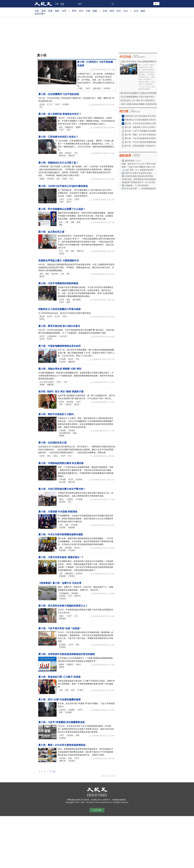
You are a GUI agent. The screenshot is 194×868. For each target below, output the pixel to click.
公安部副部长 (52, 336)
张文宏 (71, 479)
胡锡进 (42, 179)
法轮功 (42, 339)
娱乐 (119, 11)
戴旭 (79, 222)
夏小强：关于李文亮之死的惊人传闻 (141, 123)
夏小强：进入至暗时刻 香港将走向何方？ (60, 114)
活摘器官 (70, 665)
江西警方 (70, 499)
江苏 (76, 153)
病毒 (77, 735)
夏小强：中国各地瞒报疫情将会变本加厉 (60, 346)
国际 (57, 11)
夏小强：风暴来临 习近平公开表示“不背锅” (144, 127)
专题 (88, 11)
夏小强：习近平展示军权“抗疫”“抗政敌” (60, 628)
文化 (126, 11)
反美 (61, 222)
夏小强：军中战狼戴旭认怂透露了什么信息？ (62, 209)
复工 (70, 502)
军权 (77, 645)
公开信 (69, 199)
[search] (96, 4)
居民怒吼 (62, 619)
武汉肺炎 (62, 362)
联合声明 (55, 274)
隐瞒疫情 (72, 362)
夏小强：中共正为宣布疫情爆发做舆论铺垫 (61, 534)
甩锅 (75, 433)
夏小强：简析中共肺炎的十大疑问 (56, 414)
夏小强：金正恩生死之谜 (51, 232)
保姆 (61, 153)
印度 (67, 690)
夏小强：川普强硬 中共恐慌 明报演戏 (58, 512)
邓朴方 (69, 202)
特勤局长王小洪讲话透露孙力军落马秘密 (60, 309)
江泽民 (80, 88)
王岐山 (55, 456)
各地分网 (40, 15)
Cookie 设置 (97, 810)
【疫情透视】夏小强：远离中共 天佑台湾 (60, 583)
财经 (112, 11)
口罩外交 (68, 405)
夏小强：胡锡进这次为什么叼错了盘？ (58, 163)
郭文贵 (50, 339)
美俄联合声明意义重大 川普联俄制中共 (59, 261)
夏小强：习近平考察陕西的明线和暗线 (58, 283)
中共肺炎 (72, 431)
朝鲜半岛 (80, 251)
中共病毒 (62, 359)
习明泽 (77, 199)
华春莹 (65, 179)
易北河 (42, 276)
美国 (44, 11)
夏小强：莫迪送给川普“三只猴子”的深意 (60, 677)
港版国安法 (69, 127)
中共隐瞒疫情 (64, 593)
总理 (73, 690)
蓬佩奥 (78, 127)
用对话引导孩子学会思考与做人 (139, 173)
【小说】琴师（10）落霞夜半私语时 (138, 170)
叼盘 (58, 179)
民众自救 (62, 482)
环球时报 (50, 179)
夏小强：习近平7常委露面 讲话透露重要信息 (62, 722)
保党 (49, 456)
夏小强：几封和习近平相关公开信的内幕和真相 (63, 186)
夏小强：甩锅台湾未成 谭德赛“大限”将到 (60, 369)
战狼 (73, 222)
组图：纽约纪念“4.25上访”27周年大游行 (139, 164)
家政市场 (62, 156)
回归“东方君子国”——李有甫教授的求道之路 (141, 189)
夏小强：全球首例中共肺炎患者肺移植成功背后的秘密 (67, 654)
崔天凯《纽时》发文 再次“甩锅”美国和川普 (61, 392)
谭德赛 (42, 385)
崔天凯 (62, 402)
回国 (61, 548)
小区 (76, 616)
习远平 (62, 202)
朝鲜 (73, 251)
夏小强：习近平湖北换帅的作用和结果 (142, 138)
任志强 (42, 104)
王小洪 (57, 317)
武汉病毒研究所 (65, 433)
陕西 (68, 302)
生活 (136, 11)
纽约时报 (70, 402)
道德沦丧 (72, 156)
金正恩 (62, 254)
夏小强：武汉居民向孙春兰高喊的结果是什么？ (63, 606)
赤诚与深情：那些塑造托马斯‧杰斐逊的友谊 (141, 179)
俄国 (47, 274)
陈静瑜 (62, 665)
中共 (61, 251)
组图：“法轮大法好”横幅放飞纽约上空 (138, 167)
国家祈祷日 (69, 574)
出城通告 (72, 710)
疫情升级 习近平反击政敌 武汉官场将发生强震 (145, 116)
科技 (105, 11)
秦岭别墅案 (77, 300)
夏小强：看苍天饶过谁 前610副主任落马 (59, 326)
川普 (68, 130)
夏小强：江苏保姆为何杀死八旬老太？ (58, 137)
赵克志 (42, 319)
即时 (74, 11)
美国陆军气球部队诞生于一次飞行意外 (139, 182)
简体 (62, 4)
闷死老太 (68, 153)
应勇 (61, 712)
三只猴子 (80, 690)
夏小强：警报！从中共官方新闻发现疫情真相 (62, 745)
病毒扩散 (62, 761)
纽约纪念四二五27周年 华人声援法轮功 (138, 100)
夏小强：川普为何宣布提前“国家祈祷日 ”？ (61, 557)
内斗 (41, 107)
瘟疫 (68, 300)
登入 (156, 3)
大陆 (37, 11)
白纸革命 (107, 88)
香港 (50, 11)
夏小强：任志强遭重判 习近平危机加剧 (59, 94)
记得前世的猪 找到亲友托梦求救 (139, 176)
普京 (68, 274)
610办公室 (63, 336)
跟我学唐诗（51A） (133, 161)
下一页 (52, 772)
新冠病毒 (72, 528)
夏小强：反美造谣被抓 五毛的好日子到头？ (144, 146)
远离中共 (77, 596)
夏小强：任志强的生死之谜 (52, 443)
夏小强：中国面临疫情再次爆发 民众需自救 (61, 463)
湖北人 (62, 499)
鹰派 (61, 225)
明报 (67, 525)
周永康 (42, 317)
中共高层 (65, 104)
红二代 (50, 104)
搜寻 (112, 4)
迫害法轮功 (97, 88)
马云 (70, 456)
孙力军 (62, 300)
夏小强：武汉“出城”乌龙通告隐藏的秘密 (60, 700)
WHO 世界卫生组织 (47, 382)
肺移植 (62, 667)
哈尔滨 (71, 359)
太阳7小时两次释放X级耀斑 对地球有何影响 (140, 104)
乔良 (71, 179)
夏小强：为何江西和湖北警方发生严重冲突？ (62, 489)
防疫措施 (62, 550)
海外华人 (77, 548)
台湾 (64, 11)
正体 (57, 4)
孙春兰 (62, 616)
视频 (95, 11)
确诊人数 (72, 482)
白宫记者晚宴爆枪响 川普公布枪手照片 (138, 97)
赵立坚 (77, 405)
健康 (143, 11)
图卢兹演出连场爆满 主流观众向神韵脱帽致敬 (141, 93)
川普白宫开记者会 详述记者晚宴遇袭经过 (139, 62)
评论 (81, 11)
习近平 (88, 88)
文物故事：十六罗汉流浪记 (137, 185)
